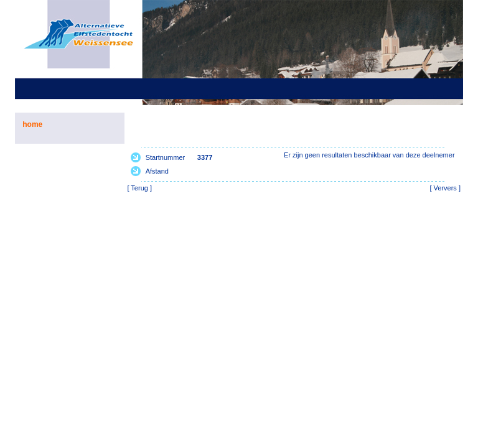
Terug (139, 188)
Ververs (445, 188)
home (32, 124)
